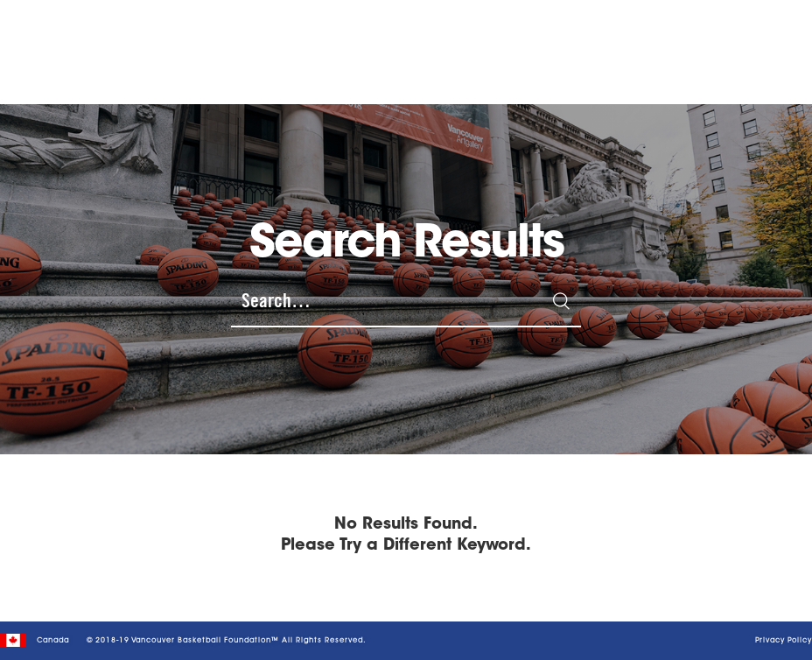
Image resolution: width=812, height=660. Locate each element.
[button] (769, 43)
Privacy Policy (784, 641)
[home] (126, 43)
